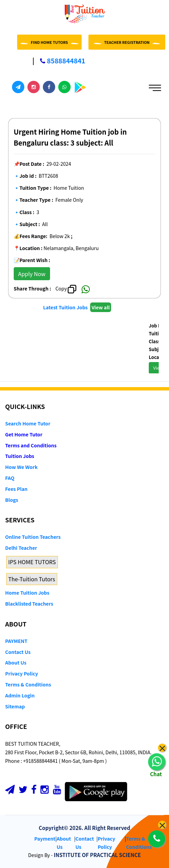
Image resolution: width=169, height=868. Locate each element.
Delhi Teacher (21, 548)
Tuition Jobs (20, 456)
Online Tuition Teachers (33, 537)
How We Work (21, 467)
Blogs (12, 500)
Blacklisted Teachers (29, 604)
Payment (45, 839)
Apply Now (32, 274)
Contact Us (18, 652)
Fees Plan (16, 489)
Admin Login (20, 695)
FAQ (10, 478)
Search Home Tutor (28, 423)
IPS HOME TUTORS (32, 562)
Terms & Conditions (28, 684)
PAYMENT (16, 641)
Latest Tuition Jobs (66, 307)
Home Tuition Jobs (27, 593)
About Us (16, 662)
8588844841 (59, 60)
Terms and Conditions (31, 445)
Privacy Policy (22, 673)
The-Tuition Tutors (32, 579)
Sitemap (15, 706)
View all (101, 307)
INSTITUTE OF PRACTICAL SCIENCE (97, 855)
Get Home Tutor (24, 434)
